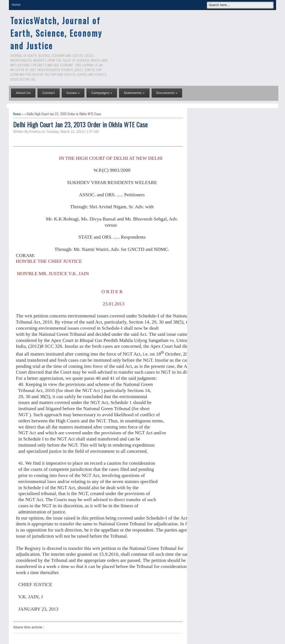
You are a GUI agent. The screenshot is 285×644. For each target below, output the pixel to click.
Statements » (134, 93)
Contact (49, 93)
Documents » (167, 93)
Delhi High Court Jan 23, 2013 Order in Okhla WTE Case (80, 124)
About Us (23, 93)
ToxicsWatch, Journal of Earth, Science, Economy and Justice (56, 33)
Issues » (73, 93)
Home (16, 5)
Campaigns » (102, 93)
